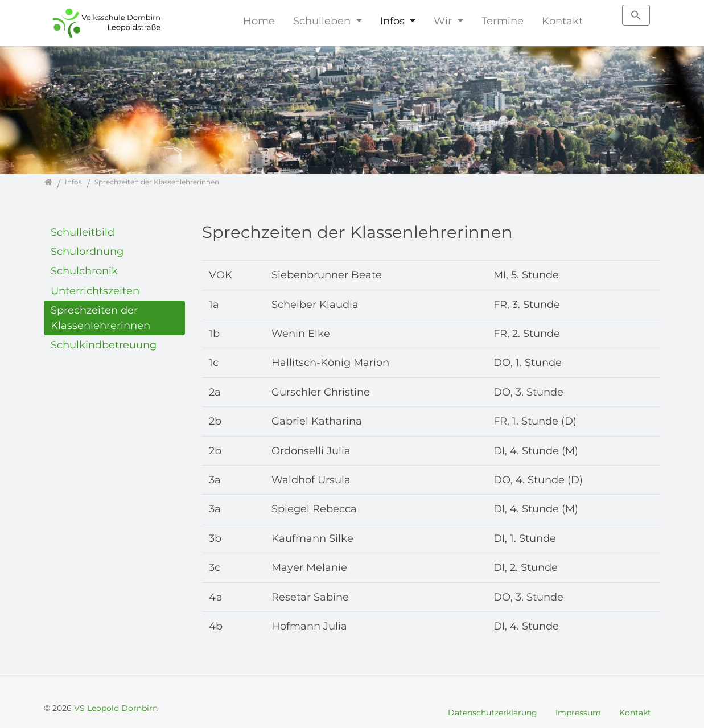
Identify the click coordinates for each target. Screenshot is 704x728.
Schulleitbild (83, 232)
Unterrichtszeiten (95, 291)
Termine (503, 21)
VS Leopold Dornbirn (116, 708)
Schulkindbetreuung (104, 345)
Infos (394, 21)
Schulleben (323, 21)
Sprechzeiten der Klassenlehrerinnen (100, 317)
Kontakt (562, 21)
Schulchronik (84, 271)
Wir (444, 21)
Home (259, 21)
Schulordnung (87, 251)
